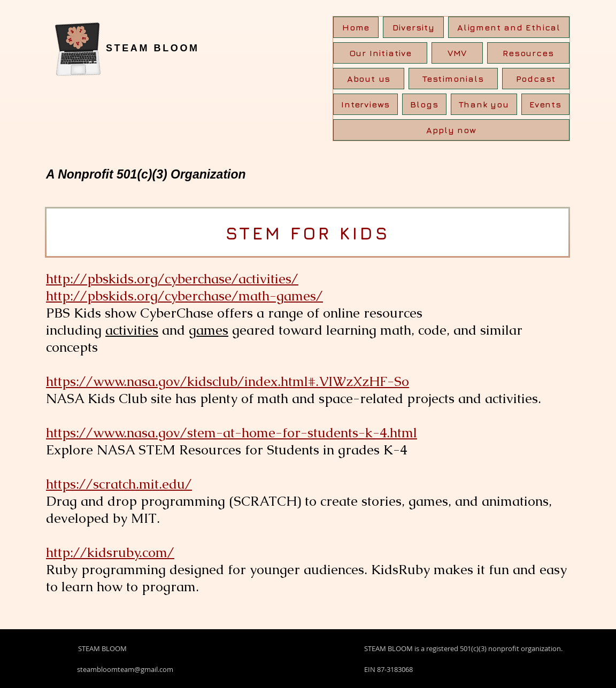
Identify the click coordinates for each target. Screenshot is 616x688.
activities (132, 330)
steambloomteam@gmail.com (125, 669)
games (209, 330)
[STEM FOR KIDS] (307, 232)
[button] (528, 53)
